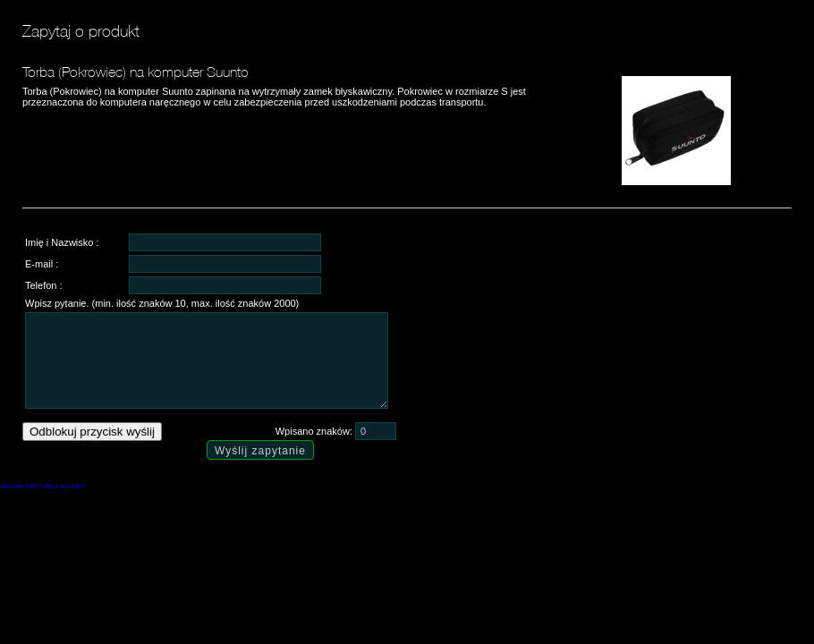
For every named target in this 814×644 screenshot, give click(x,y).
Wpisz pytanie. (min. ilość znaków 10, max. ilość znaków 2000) (162, 303)
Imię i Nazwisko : (62, 242)
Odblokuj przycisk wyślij (92, 432)
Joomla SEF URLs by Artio (42, 486)
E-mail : (42, 264)
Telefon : (44, 285)
